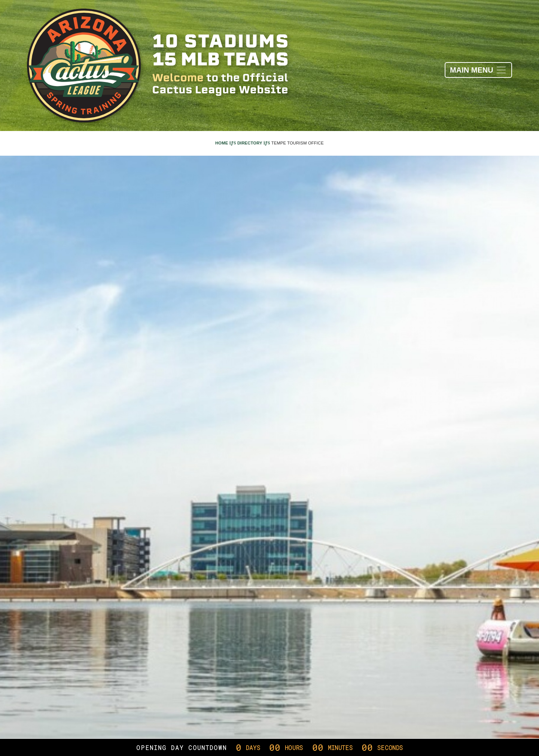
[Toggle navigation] (478, 70)
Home (226, 143)
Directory (254, 143)
